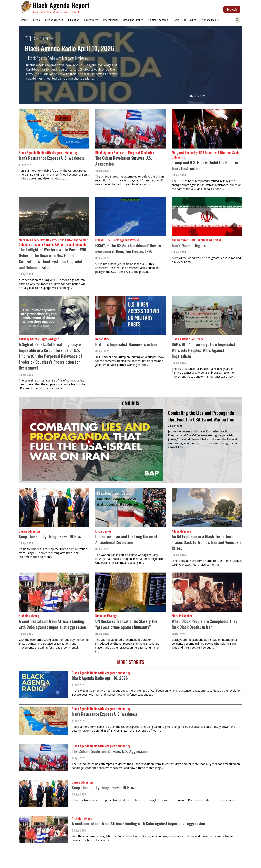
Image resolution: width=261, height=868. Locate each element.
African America (54, 20)
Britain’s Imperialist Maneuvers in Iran (126, 344)
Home (25, 20)
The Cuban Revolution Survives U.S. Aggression (124, 161)
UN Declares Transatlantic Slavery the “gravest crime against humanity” (126, 624)
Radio (176, 20)
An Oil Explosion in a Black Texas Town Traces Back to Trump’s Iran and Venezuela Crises (207, 542)
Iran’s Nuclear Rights (189, 245)
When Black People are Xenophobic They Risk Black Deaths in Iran (205, 624)
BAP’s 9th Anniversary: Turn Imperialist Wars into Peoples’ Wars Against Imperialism (204, 350)
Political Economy (158, 20)
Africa (36, 20)
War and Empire (210, 20)
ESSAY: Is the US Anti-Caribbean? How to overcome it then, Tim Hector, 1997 (128, 248)
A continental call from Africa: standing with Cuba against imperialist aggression (52, 624)
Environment (91, 20)
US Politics (190, 20)
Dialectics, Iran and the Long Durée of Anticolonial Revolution (126, 539)
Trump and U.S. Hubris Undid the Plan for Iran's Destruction (205, 165)
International (110, 20)
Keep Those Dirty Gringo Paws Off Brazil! (52, 536)
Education (74, 20)
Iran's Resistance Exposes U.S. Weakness (52, 158)
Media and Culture (133, 20)
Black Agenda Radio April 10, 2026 (69, 48)
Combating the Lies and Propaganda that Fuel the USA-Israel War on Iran (201, 416)
